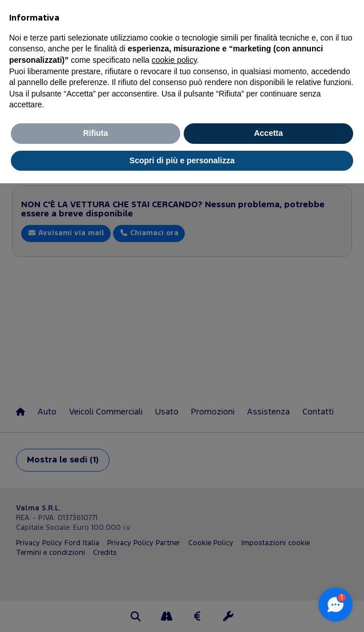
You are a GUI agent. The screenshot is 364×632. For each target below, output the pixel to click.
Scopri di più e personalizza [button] (182, 160)
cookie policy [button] (174, 60)
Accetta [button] (268, 133)
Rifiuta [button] (96, 133)
